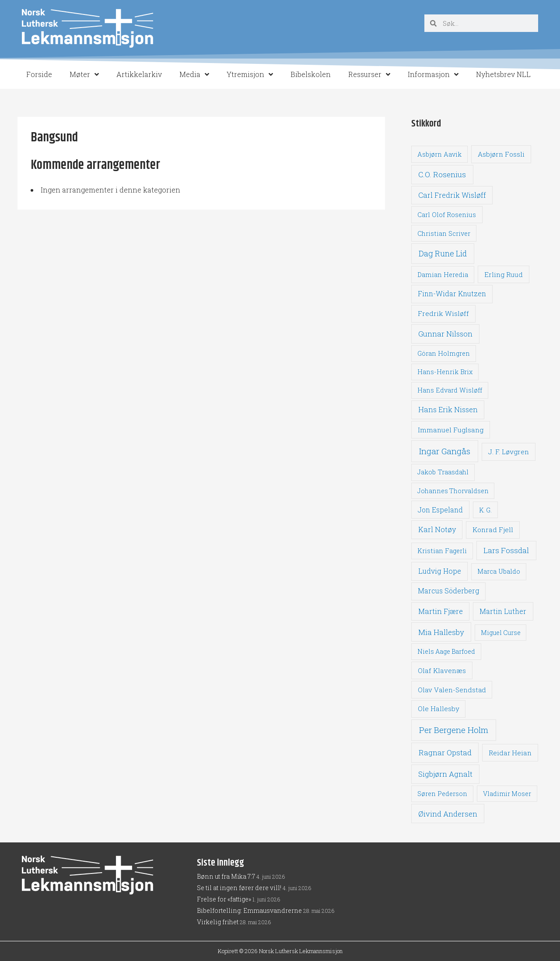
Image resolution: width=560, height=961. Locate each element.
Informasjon (433, 74)
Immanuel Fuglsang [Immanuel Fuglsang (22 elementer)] (451, 430)
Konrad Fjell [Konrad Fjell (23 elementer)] (493, 530)
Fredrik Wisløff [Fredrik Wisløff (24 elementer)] (443, 313)
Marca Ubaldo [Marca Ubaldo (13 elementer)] (499, 571)
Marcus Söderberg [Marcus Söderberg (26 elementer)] (448, 591)
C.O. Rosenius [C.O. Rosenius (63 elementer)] (442, 174)
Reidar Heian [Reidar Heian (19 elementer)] (510, 753)
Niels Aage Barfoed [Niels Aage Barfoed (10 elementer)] (446, 651)
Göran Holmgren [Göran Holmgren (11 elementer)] (444, 353)
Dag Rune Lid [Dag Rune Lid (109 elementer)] (443, 253)
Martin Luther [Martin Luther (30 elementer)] (503, 611)
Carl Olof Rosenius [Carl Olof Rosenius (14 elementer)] (447, 215)
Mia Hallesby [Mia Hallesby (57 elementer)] (441, 632)
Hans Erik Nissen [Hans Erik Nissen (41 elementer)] (448, 409)
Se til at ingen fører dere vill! (239, 888)
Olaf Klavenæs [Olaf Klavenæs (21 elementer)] (442, 670)
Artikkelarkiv (139, 74)
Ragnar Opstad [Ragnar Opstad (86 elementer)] (445, 752)
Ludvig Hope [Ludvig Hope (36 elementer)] (440, 571)
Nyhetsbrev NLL (503, 74)
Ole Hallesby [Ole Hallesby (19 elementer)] (439, 708)
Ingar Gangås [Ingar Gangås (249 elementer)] (445, 451)
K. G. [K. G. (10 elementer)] (485, 510)
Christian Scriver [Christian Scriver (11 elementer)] (444, 233)
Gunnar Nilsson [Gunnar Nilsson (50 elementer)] (445, 334)
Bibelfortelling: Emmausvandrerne (249, 910)
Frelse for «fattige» (224, 899)
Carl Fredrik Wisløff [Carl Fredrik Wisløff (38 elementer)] (452, 195)
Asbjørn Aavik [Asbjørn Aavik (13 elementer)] (439, 154)
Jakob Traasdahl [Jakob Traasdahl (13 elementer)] (443, 472)
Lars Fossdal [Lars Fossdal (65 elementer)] (506, 550)
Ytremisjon (250, 74)
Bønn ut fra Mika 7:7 (226, 876)
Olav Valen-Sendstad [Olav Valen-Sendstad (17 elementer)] (452, 690)
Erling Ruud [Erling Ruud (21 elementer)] (504, 274)
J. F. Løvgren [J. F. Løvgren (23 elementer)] (509, 452)
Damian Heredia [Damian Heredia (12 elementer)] (443, 275)
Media (194, 74)
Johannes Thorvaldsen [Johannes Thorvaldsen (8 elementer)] (453, 491)
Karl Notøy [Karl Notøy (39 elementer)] (437, 529)
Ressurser (369, 74)
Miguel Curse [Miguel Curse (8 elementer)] (501, 633)
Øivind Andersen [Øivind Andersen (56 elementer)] (448, 814)
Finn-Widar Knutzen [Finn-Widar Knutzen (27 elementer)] (452, 294)
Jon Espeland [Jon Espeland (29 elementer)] (440, 510)
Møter (84, 74)
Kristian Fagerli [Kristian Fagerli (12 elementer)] (442, 551)
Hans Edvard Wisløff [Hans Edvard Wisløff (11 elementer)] (450, 390)
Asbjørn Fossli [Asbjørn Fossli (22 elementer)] (501, 154)
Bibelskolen (311, 74)
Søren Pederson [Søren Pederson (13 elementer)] (442, 794)
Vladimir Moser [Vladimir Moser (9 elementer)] (507, 794)
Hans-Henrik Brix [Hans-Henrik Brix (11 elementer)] (445, 372)
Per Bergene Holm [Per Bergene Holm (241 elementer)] (454, 730)
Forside (39, 74)
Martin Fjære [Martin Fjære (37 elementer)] (441, 611)
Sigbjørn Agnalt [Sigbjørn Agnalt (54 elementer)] (445, 774)
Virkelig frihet (218, 922)
